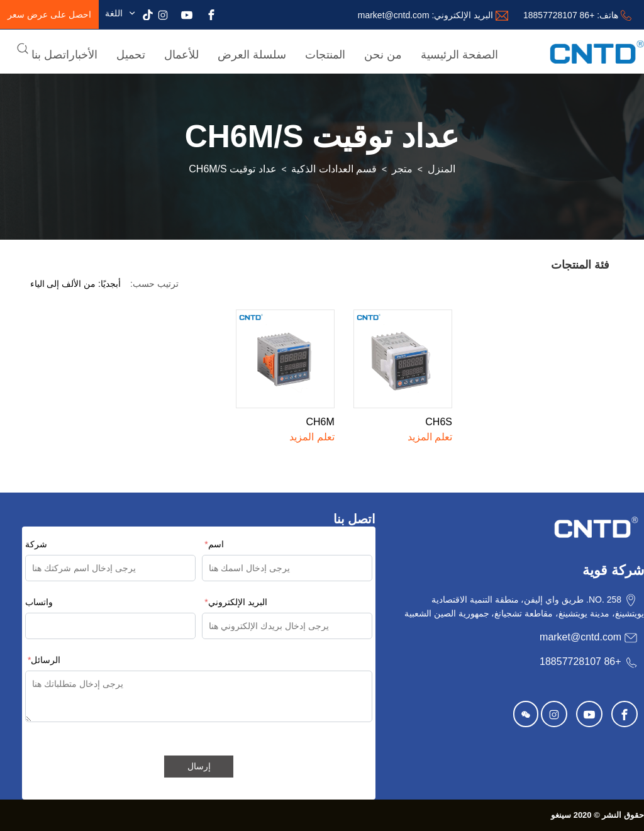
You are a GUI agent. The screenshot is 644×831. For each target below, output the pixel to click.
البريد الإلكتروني (236, 602)
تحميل (131, 55)
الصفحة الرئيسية (459, 55)
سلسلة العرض (252, 55)
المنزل (441, 169)
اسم (214, 544)
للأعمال (181, 55)
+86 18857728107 (559, 15)
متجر (402, 169)
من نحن (383, 55)
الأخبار (83, 55)
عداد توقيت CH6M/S (232, 169)
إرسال (199, 766)
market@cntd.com (394, 15)
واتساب (39, 602)
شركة (36, 544)
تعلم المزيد (430, 437)
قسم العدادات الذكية (334, 169)
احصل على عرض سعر (49, 14)
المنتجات (325, 55)
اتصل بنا (50, 55)
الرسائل (44, 660)
